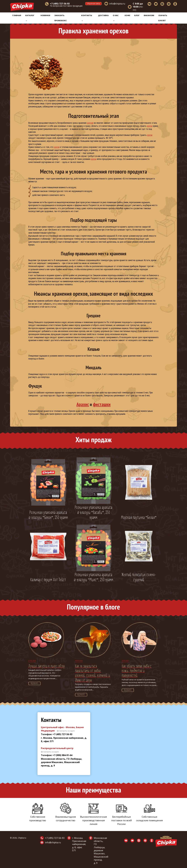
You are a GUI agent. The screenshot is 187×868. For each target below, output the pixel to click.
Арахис (83, 404)
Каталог (30, 18)
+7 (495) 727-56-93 (55, 838)
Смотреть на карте (67, 731)
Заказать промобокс (61, 18)
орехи (150, 126)
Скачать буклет (163, 18)
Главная (17, 15)
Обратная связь (93, 4)
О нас (116, 18)
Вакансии (149, 15)
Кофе (127, 15)
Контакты (87, 18)
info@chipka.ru (117, 4)
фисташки (102, 404)
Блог (137, 15)
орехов (90, 123)
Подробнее (34, 684)
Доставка (103, 15)
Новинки (45, 15)
